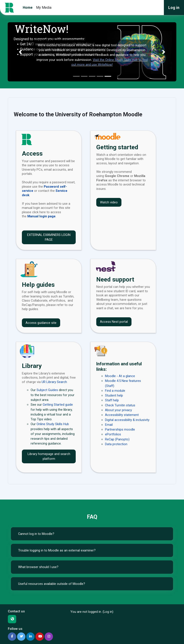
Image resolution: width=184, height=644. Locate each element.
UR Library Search (54, 382)
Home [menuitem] (28, 8)
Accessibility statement (122, 415)
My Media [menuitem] (44, 8)
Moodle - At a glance (120, 376)
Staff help (112, 400)
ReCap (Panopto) (117, 439)
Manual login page (41, 216)
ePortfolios (113, 434)
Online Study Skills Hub (53, 424)
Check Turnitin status (120, 405)
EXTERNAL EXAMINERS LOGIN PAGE (49, 237)
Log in (174, 8)
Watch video (109, 202)
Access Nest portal (114, 322)
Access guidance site (41, 323)
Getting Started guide (58, 405)
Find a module (115, 391)
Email (109, 425)
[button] (20, 52)
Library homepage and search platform (49, 456)
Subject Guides (47, 390)
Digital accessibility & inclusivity (127, 420)
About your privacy (118, 410)
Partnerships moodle (120, 429)
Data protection (116, 444)
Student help (114, 395)
